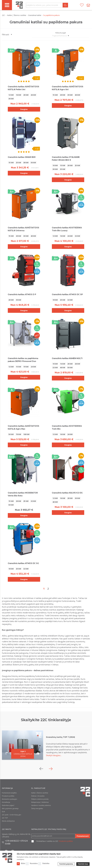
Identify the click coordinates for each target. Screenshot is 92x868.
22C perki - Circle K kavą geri (11, 815)
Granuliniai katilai (35, 15)
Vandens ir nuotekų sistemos (41, 805)
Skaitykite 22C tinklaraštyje (46, 720)
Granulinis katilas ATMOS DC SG (23, 563)
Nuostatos (32, 863)
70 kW (19, 434)
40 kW (77, 95)
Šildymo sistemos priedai (40, 799)
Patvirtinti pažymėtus (66, 864)
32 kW (77, 236)
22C (4, 15)
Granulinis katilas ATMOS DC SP (67, 294)
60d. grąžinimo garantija (10, 808)
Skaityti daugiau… (54, 755)
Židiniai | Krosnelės (38, 796)
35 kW (63, 169)
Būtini (21, 863)
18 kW (55, 300)
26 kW (33, 95)
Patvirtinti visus (83, 864)
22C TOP (5, 818)
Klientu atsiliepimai (8, 821)
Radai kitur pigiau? (8, 805)
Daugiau (24, 109)
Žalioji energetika (37, 808)
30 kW (70, 95)
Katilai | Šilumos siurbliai (17, 15)
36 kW (11, 99)
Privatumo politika (8, 796)
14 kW (63, 364)
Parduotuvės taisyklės (9, 793)
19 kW (26, 367)
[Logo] (7, 858)
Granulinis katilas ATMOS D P (22, 294)
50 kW (33, 163)
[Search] (65, 5)
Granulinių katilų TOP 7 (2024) (60, 737)
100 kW (26, 434)
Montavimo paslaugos (9, 799)
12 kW (11, 95)
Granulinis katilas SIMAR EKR (22, 157)
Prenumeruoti (83, 836)
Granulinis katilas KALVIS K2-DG (67, 493)
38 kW (26, 163)
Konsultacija (6, 802)
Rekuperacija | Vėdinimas (40, 802)
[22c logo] (19, 5)
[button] (51, 769)
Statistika (44, 863)
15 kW (55, 95)
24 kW (70, 236)
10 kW (55, 165)
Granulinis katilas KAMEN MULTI (67, 358)
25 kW (19, 163)
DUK (3, 812)
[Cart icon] (88, 5)
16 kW (19, 95)
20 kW (26, 95)
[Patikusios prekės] (82, 5)
